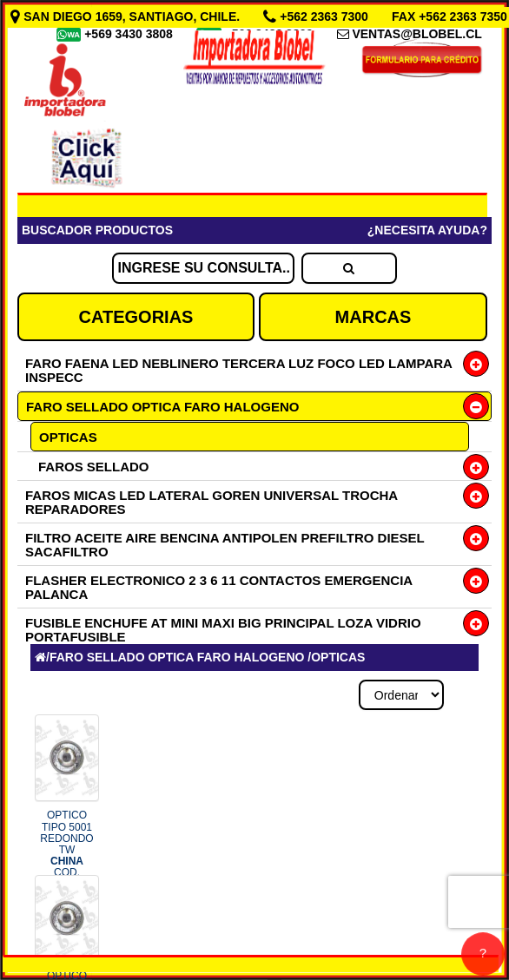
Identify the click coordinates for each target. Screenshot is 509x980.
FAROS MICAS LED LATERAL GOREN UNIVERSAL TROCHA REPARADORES (212, 502)
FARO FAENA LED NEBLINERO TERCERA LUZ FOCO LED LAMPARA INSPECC (238, 370)
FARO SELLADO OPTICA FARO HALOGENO (162, 407)
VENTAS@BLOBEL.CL (417, 34)
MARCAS (373, 317)
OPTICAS (68, 437)
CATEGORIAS (136, 317)
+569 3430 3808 (130, 34)
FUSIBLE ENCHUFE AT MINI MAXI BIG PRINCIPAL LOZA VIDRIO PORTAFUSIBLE (223, 630)
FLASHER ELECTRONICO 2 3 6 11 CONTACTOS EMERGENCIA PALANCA (219, 587)
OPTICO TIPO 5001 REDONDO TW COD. (66, 849)
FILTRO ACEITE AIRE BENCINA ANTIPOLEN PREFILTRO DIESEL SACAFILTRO (225, 545)
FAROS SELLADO (94, 467)
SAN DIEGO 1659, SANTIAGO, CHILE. (127, 16)
